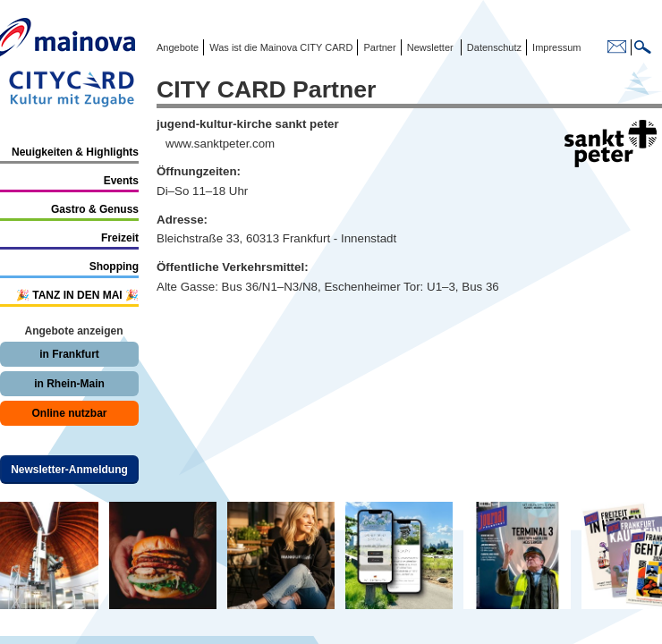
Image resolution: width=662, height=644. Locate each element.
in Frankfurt (69, 354)
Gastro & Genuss (95, 209)
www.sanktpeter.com (220, 144)
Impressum (555, 47)
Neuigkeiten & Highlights (75, 152)
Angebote (178, 47)
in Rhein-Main (69, 384)
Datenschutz (492, 47)
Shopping (114, 267)
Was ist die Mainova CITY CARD (280, 47)
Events (121, 181)
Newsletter (430, 47)
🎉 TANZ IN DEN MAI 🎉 (77, 295)
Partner (378, 47)
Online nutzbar (70, 413)
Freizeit (120, 238)
